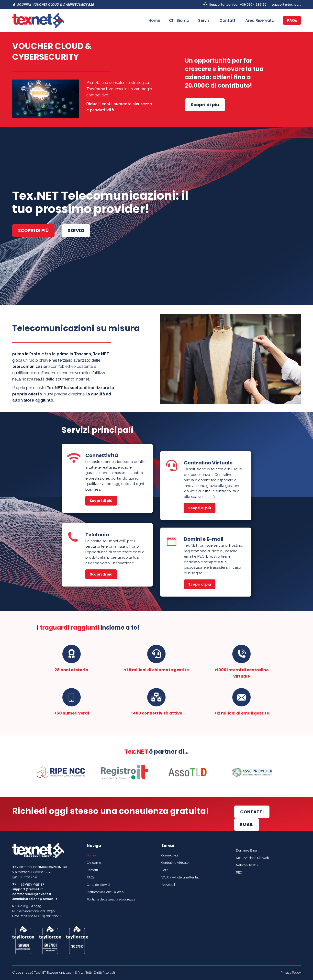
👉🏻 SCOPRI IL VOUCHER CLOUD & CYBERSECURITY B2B (53, 5)
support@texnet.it (286, 5)
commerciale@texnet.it (32, 894)
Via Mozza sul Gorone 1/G (31, 872)
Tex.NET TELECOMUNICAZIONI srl (40, 867)
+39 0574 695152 (253, 5)
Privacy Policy (291, 973)
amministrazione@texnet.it (35, 899)
